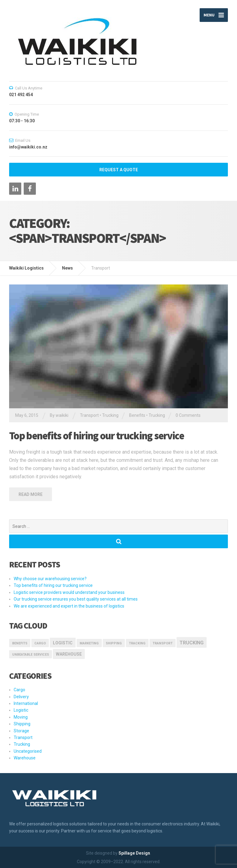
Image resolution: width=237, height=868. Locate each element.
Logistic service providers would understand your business (69, 592)
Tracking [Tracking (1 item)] (137, 643)
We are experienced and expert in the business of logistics (69, 606)
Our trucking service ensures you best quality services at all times (76, 599)
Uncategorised (28, 751)
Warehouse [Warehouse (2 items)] (69, 654)
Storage (21, 731)
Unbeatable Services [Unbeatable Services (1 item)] (31, 655)
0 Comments (188, 415)
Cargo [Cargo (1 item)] (40, 643)
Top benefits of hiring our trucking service (96, 436)
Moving (21, 717)
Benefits (137, 415)
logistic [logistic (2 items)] (63, 643)
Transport (89, 415)
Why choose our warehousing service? (50, 579)
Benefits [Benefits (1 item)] (20, 643)
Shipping (22, 724)
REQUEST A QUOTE (119, 170)
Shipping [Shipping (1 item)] (114, 643)
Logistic (21, 710)
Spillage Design (134, 853)
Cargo (19, 690)
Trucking (110, 415)
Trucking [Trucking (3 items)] (192, 643)
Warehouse (25, 758)
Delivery (21, 697)
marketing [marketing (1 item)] (89, 643)
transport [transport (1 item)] (163, 643)
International (26, 703)
